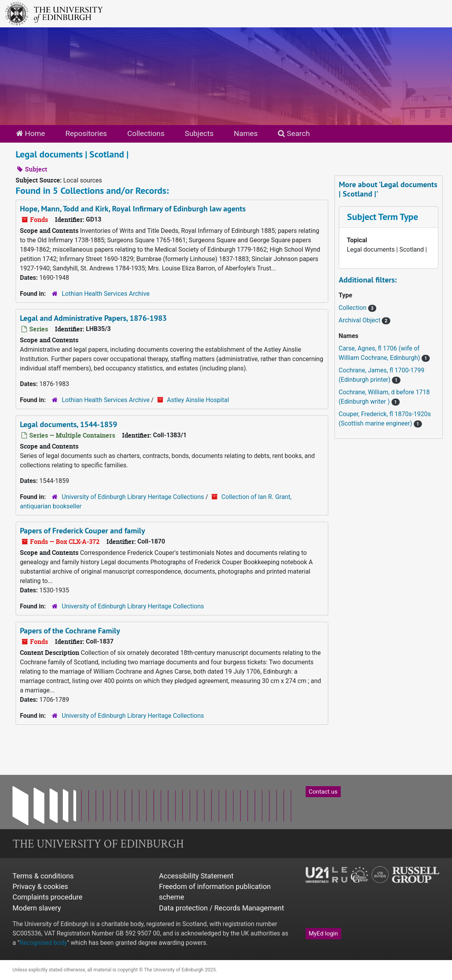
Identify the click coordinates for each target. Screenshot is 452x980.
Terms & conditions (43, 876)
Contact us (323, 792)
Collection (353, 308)
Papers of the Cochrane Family (70, 631)
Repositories (86, 133)
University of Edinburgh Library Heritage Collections (133, 497)
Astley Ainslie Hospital (198, 400)
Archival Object (360, 320)
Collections (146, 133)
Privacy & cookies (40, 886)
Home (30, 133)
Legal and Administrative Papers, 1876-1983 (93, 318)
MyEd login (323, 934)
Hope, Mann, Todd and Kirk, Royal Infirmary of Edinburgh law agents (133, 209)
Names (246, 133)
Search (294, 133)
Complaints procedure (47, 897)
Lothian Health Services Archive (106, 294)
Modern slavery (37, 908)
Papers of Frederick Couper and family (83, 531)
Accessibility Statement (196, 876)
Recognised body (43, 943)
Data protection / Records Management (221, 908)
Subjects (199, 133)
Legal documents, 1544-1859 (69, 424)
